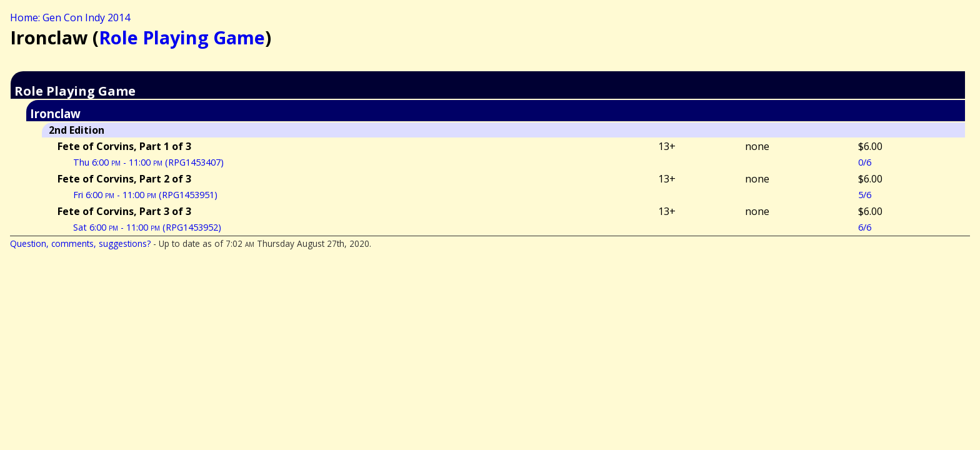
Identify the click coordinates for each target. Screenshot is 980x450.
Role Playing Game (182, 37)
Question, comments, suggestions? (80, 243)
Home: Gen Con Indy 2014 (70, 17)
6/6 (865, 227)
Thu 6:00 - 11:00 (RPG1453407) (148, 162)
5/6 (865, 195)
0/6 (865, 162)
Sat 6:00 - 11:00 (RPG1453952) (147, 227)
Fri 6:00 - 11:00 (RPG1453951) (145, 195)
